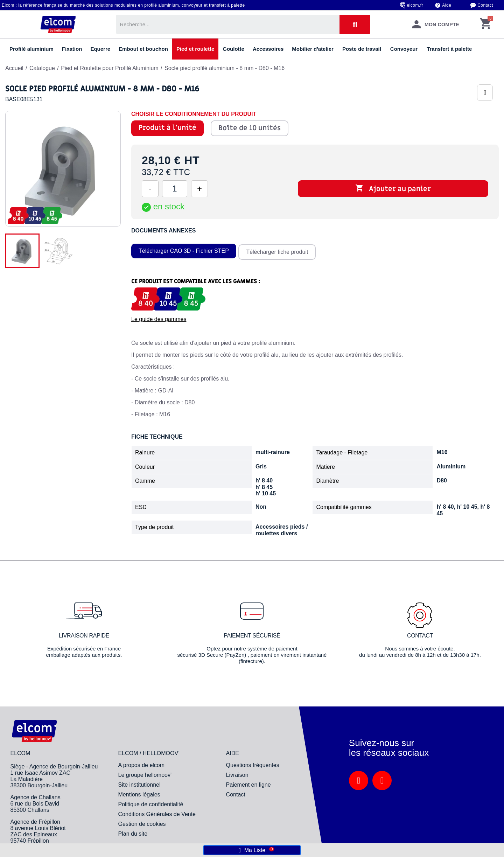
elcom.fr (415, 5)
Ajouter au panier (393, 189)
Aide (447, 5)
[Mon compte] (436, 24)
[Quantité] (175, 189)
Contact (485, 5)
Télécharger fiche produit (278, 250)
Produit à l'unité (167, 128)
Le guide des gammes (159, 317)
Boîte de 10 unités (250, 128)
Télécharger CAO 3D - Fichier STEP (184, 250)
